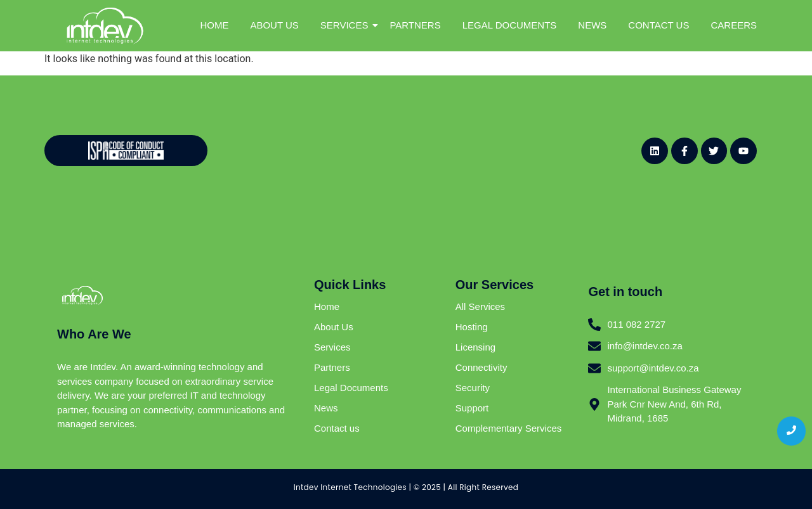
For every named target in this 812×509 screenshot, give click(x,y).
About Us (334, 327)
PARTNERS (415, 25)
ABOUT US (274, 25)
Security (473, 388)
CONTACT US (658, 25)
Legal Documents (351, 388)
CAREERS (734, 25)
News (326, 408)
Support (472, 408)
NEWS (592, 25)
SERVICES (347, 25)
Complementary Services (509, 428)
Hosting (472, 327)
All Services (480, 306)
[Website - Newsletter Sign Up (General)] (398, 148)
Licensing (475, 347)
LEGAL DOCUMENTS (510, 25)
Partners (332, 367)
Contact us (337, 428)
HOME (214, 25)
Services (332, 347)
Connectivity (481, 367)
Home (327, 306)
